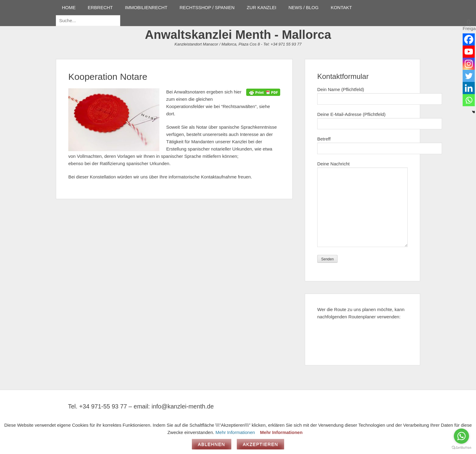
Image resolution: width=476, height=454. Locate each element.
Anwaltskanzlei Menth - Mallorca (238, 35)
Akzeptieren (261, 444)
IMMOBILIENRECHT (146, 7)
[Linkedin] (469, 88)
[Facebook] (469, 39)
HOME (69, 7)
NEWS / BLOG (303, 7)
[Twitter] (469, 76)
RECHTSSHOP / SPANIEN (207, 7)
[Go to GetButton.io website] (461, 448)
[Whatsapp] (469, 100)
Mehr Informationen (235, 432)
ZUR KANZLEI (262, 7)
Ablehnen (212, 444)
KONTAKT (341, 7)
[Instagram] (469, 64)
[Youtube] (469, 52)
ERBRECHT (100, 7)
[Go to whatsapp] (461, 436)
